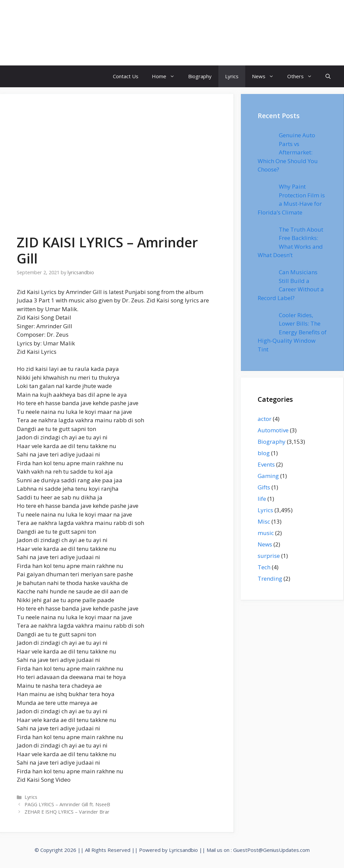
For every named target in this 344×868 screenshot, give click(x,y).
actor (265, 419)
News (266, 76)
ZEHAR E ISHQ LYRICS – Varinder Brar (67, 812)
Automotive (273, 430)
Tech (264, 567)
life (262, 499)
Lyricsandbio (183, 850)
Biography (200, 76)
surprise (269, 556)
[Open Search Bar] (328, 76)
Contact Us (126, 76)
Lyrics (232, 76)
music (266, 533)
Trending (270, 578)
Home (167, 76)
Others (303, 76)
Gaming (268, 476)
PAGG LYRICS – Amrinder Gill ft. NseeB (67, 804)
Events (266, 464)
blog (264, 453)
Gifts (264, 487)
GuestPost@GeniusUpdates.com (271, 850)
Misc (264, 521)
